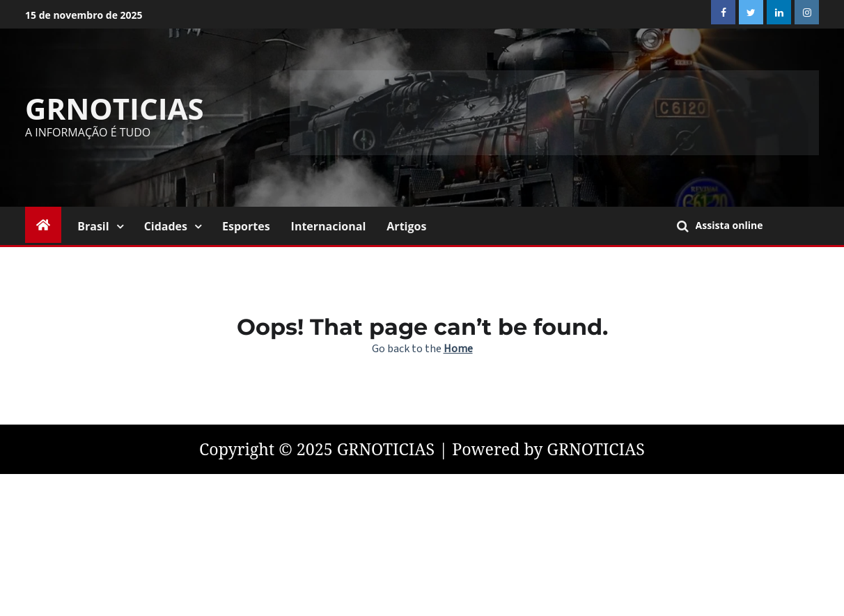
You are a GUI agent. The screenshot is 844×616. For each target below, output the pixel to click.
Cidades (166, 226)
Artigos (406, 226)
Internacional (329, 226)
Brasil (93, 226)
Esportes (246, 226)
